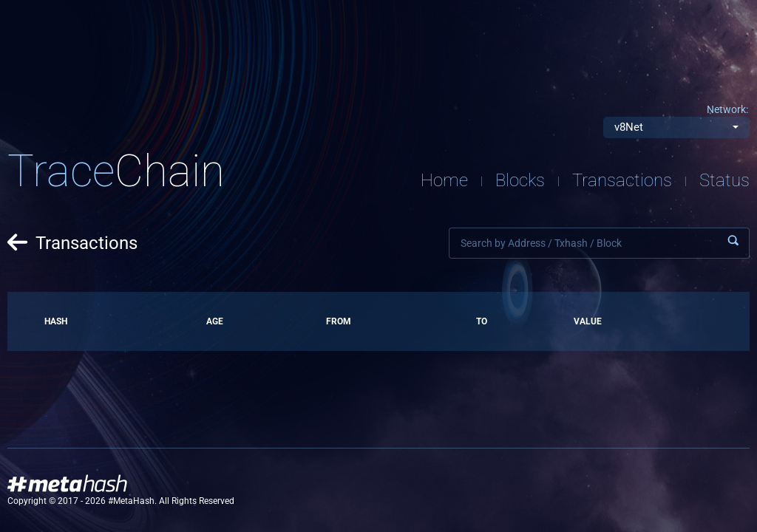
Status (724, 180)
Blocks (520, 180)
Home (444, 180)
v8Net (629, 127)
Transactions (622, 180)
